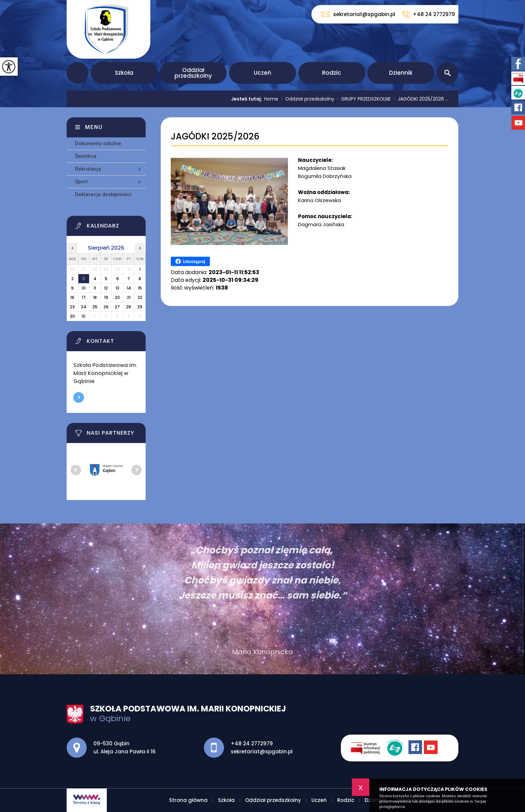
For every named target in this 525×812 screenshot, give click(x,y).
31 (84, 316)
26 (106, 307)
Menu (94, 127)
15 (140, 288)
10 (84, 288)
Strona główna (78, 73)
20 (117, 297)
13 (117, 288)
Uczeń (262, 73)
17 (84, 297)
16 (72, 297)
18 (95, 297)
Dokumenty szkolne (98, 143)
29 (140, 307)
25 (95, 307)
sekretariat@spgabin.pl (358, 14)
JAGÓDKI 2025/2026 (215, 137)
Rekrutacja (88, 169)
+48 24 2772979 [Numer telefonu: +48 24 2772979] (252, 743)
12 (106, 288)
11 (95, 288)
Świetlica (86, 156)
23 (72, 307)
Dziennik (401, 73)
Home (271, 99)
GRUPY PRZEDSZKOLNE (362, 99)
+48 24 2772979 (428, 14)
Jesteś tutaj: (248, 99)
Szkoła (124, 73)
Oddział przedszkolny (193, 73)
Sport (81, 182)
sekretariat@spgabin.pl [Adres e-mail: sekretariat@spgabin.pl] (262, 752)
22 (140, 297)
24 (84, 307)
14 (129, 288)
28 (129, 307)
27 (117, 307)
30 (72, 316)
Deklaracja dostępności (103, 194)
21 (129, 297)
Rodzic (332, 73)
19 (106, 297)
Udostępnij (190, 261)
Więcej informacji (79, 397)
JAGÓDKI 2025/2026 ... (420, 99)
